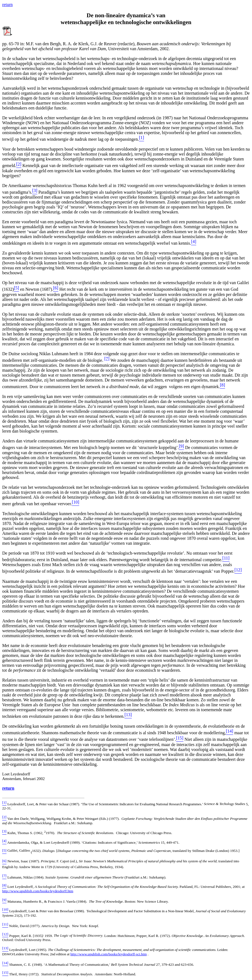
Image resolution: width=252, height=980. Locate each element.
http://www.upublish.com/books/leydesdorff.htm (38, 891)
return (8, 788)
